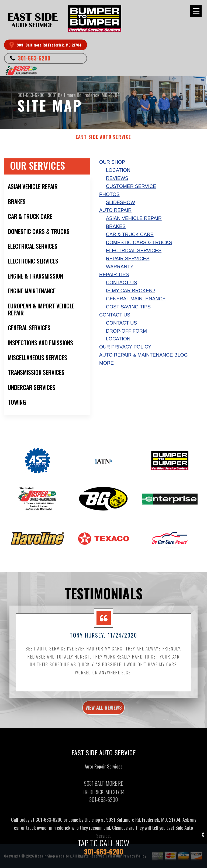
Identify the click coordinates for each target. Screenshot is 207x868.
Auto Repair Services (103, 769)
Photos (109, 194)
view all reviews (103, 710)
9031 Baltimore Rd (65, 95)
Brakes (116, 226)
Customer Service (131, 186)
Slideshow (120, 202)
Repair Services (128, 259)
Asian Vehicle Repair (134, 218)
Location (118, 170)
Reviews (117, 178)
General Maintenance (136, 299)
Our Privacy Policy (125, 347)
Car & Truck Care (130, 234)
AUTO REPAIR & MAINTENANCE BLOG (143, 355)
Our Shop (112, 162)
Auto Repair (115, 210)
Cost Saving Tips (128, 307)
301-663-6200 (34, 58)
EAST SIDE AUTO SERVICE (103, 137)
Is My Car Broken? (131, 291)
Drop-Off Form (126, 331)
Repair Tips (114, 275)
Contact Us (121, 283)
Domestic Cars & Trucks (139, 243)
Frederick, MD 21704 (101, 95)
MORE (106, 363)
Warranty (120, 267)
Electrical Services (134, 251)
